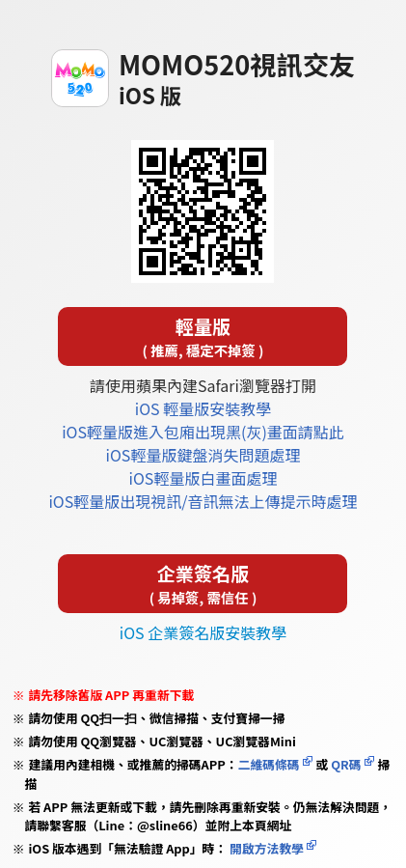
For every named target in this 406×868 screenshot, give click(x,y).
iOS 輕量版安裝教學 (203, 408)
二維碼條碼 (269, 764)
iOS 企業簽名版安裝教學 (203, 632)
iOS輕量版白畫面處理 (203, 478)
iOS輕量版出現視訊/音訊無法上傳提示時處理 (203, 501)
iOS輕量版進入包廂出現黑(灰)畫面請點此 (203, 432)
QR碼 (346, 764)
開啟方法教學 (265, 848)
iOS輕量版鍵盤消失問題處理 (203, 455)
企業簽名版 (203, 584)
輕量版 (203, 336)
